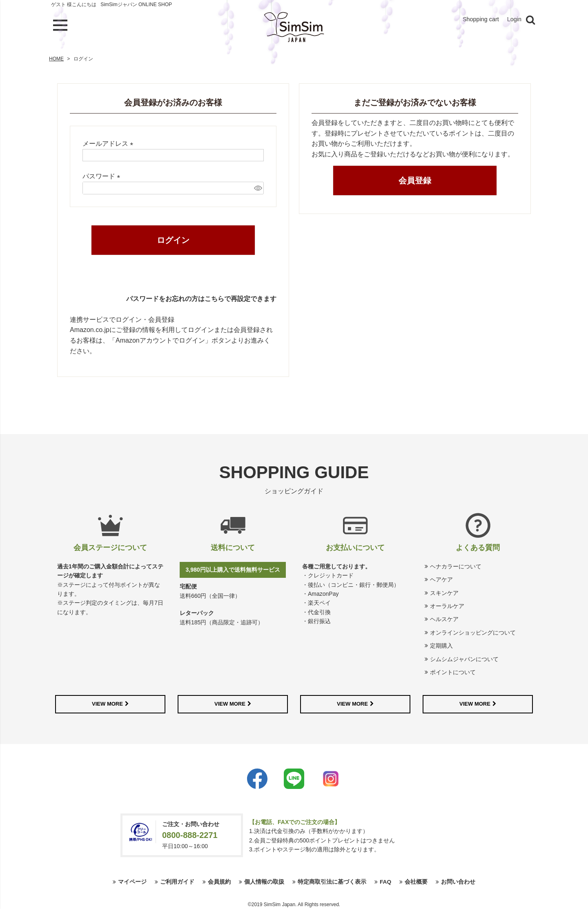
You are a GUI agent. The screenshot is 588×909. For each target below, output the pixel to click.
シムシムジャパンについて (464, 657)
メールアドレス (109, 142)
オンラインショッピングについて (473, 631)
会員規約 (219, 880)
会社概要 (416, 880)
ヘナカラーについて (456, 565)
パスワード (103, 175)
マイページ (132, 880)
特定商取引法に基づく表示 (332, 880)
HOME (56, 57)
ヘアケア (441, 578)
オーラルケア (447, 604)
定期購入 (441, 644)
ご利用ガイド (177, 880)
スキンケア (444, 591)
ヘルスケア (444, 617)
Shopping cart (478, 20)
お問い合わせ (458, 880)
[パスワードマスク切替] (258, 186)
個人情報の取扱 (264, 880)
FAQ (386, 880)
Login (514, 20)
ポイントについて (453, 671)
